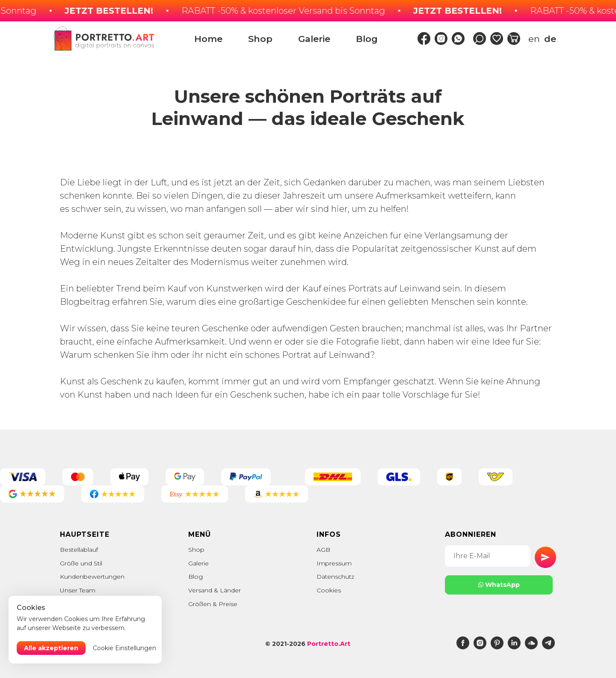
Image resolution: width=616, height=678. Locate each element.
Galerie (314, 39)
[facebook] (463, 647)
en (534, 39)
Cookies (329, 590)
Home (208, 39)
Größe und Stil (81, 563)
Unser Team (78, 590)
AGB (323, 550)
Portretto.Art (329, 644)
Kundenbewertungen (92, 577)
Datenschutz (335, 577)
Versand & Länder (215, 590)
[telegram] (548, 647)
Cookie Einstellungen (124, 648)
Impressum (334, 563)
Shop (260, 39)
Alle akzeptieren (51, 648)
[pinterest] (497, 647)
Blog (367, 39)
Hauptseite (85, 534)
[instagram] (480, 647)
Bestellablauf (79, 550)
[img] (424, 39)
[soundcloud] (531, 647)
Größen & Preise (213, 604)
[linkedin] (514, 647)
